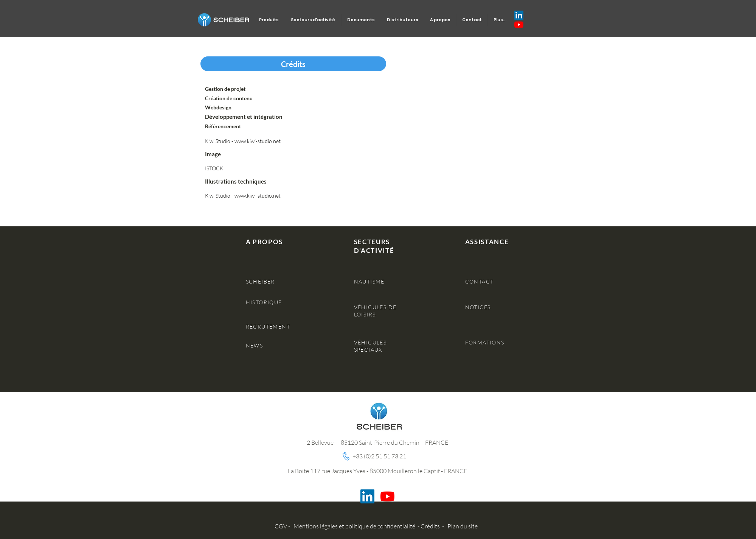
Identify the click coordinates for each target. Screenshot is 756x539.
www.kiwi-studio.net (258, 141)
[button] (293, 64)
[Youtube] (519, 25)
